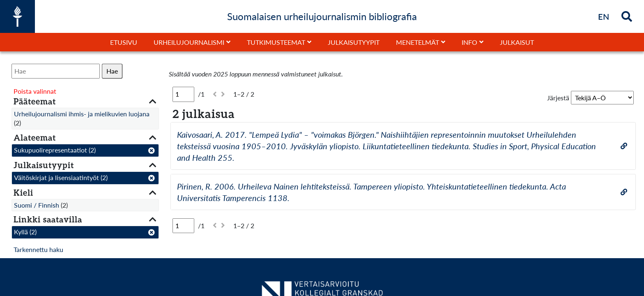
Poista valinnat (35, 91)
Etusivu (124, 42)
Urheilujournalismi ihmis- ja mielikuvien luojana (82, 114)
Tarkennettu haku (38, 249)
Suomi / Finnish (37, 205)
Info (469, 42)
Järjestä (558, 98)
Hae (112, 71)
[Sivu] (183, 94)
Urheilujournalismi (189, 42)
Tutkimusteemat (276, 42)
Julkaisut (517, 42)
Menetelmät (417, 42)
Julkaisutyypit (354, 42)
